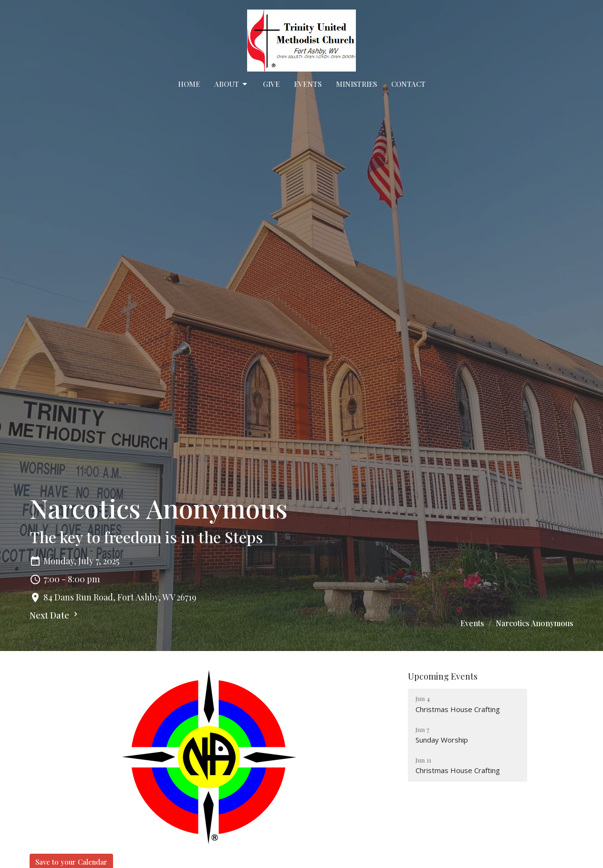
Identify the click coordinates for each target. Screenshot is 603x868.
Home (189, 84)
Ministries (356, 84)
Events (308, 84)
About (231, 84)
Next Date (55, 615)
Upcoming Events (443, 676)
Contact (408, 84)
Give (271, 84)
